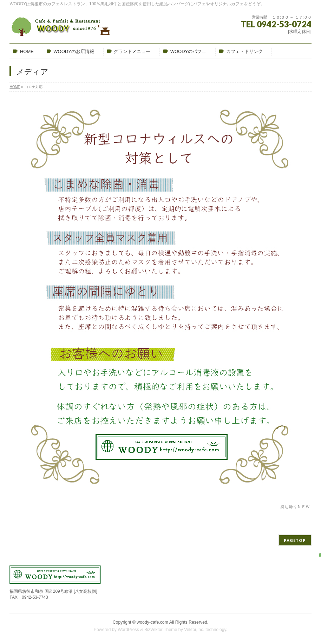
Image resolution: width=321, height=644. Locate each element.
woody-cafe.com (152, 622)
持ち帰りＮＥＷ (295, 507)
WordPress (128, 630)
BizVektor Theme (161, 630)
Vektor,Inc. (194, 630)
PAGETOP (295, 540)
